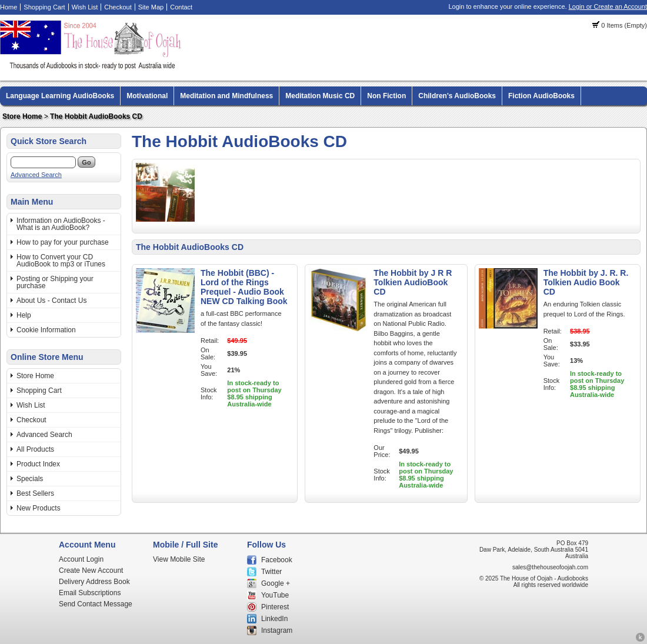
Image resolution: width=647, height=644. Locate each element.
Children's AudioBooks (457, 96)
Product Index (38, 464)
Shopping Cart (44, 7)
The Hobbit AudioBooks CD (96, 116)
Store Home (22, 116)
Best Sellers (35, 493)
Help (24, 315)
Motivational (147, 96)
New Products (39, 508)
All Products (35, 449)
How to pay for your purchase (63, 242)
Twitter (271, 572)
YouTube (275, 595)
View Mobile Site (179, 559)
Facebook (277, 560)
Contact (181, 7)
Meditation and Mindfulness (226, 96)
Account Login (81, 559)
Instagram (277, 630)
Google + (276, 583)
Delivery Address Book (94, 582)
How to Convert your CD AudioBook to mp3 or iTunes (61, 261)
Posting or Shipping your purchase (55, 282)
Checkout (118, 7)
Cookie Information (46, 330)
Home (9, 7)
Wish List (85, 7)
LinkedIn (274, 619)
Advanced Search (36, 175)
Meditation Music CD (320, 96)
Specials (30, 479)
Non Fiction (386, 96)
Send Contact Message (96, 604)
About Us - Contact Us (51, 301)
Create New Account (91, 570)
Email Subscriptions (90, 593)
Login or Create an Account (608, 6)
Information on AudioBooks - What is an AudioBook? (61, 224)
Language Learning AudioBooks (60, 96)
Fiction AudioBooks (541, 96)
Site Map (151, 7)
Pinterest (275, 607)
